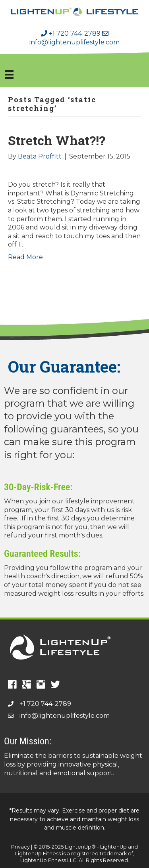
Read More (25, 257)
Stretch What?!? (57, 140)
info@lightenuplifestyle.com (65, 716)
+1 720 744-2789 (71, 33)
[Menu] (9, 75)
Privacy (20, 847)
